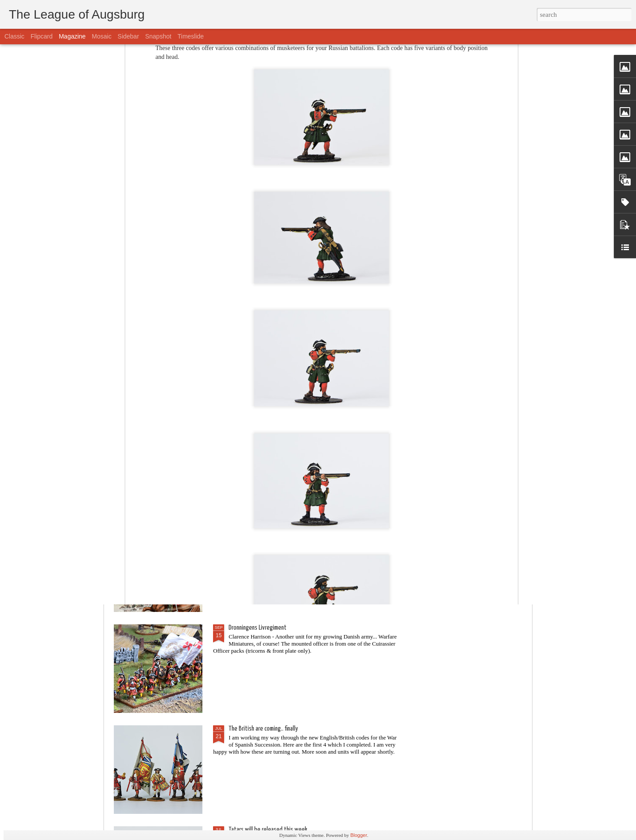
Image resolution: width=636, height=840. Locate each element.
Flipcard (42, 36)
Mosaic (101, 36)
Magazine (72, 36)
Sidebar (128, 36)
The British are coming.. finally (263, 729)
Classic (14, 36)
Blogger (359, 835)
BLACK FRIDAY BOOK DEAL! (257, 527)
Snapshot (158, 36)
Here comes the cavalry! (256, 325)
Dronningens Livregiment (258, 628)
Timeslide (191, 36)
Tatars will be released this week (268, 830)
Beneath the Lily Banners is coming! (270, 426)
